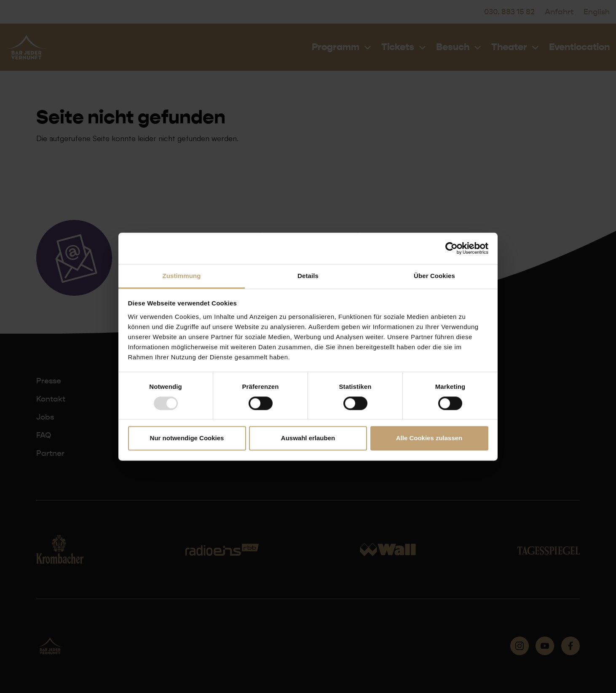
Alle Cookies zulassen (429, 438)
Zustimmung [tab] (182, 276)
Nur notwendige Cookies (187, 438)
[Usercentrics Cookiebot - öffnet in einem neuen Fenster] (451, 248)
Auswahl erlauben (308, 438)
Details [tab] (308, 276)
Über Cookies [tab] (434, 276)
